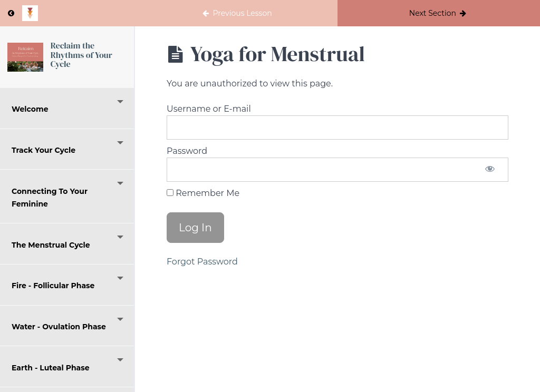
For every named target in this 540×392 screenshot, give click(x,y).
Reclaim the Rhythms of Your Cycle (81, 55)
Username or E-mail (209, 109)
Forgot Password (202, 262)
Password (187, 151)
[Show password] (490, 170)
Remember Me (203, 193)
